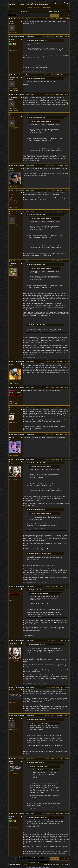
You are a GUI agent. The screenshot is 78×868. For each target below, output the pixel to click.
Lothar (48, 19)
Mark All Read (23, 864)
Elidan (48, 759)
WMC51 (48, 716)
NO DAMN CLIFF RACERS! (32, 672)
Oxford (15, 403)
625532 (67, 361)
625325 (67, 75)
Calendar (37, 7)
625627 (67, 407)
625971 (67, 759)
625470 (67, 211)
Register (58, 3)
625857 (67, 716)
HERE (29, 430)
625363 (67, 166)
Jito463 (48, 114)
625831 (67, 459)
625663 (67, 435)
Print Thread (12, 15)
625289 (67, 19)
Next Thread (54, 11)
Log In (66, 3)
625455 (67, 190)
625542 (67, 388)
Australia (16, 91)
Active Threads (46, 7)
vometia (48, 640)
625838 (67, 640)
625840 (67, 687)
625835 (67, 586)
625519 (67, 261)
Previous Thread (24, 11)
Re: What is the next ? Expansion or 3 (23, 19)
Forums (23, 3)
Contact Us (47, 864)
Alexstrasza (47, 37)
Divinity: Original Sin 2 (35, 3)
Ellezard (48, 75)
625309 (67, 37)
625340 (67, 114)
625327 (67, 94)
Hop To (16, 858)
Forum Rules (13, 864)
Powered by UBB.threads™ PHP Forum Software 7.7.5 (39, 867)
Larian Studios (13, 3)
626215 (67, 814)
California (16, 384)
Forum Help (55, 864)
